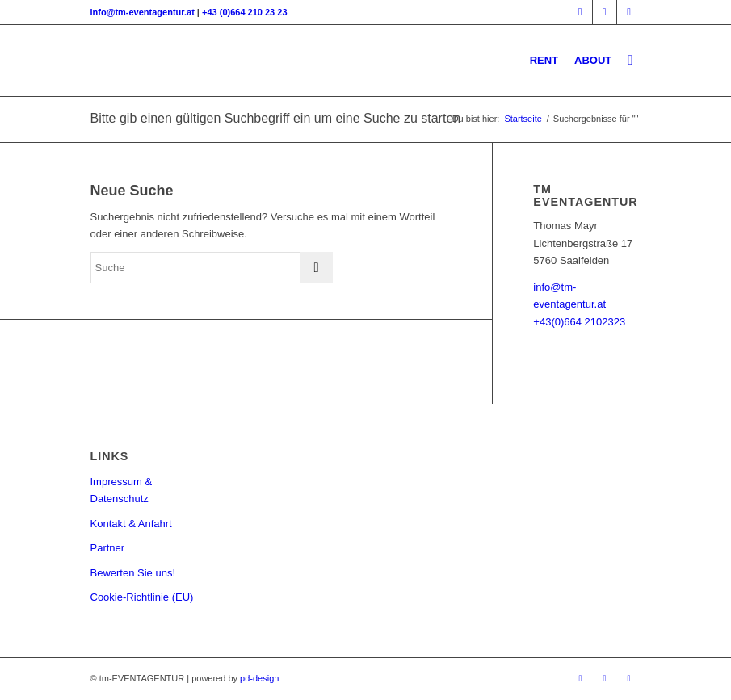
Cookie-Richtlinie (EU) (142, 597)
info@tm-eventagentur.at (143, 12)
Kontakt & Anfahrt (131, 524)
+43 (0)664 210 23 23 (245, 12)
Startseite (523, 119)
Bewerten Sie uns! (133, 573)
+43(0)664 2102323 (579, 322)
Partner (108, 548)
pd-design (259, 678)
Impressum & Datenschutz (122, 490)
